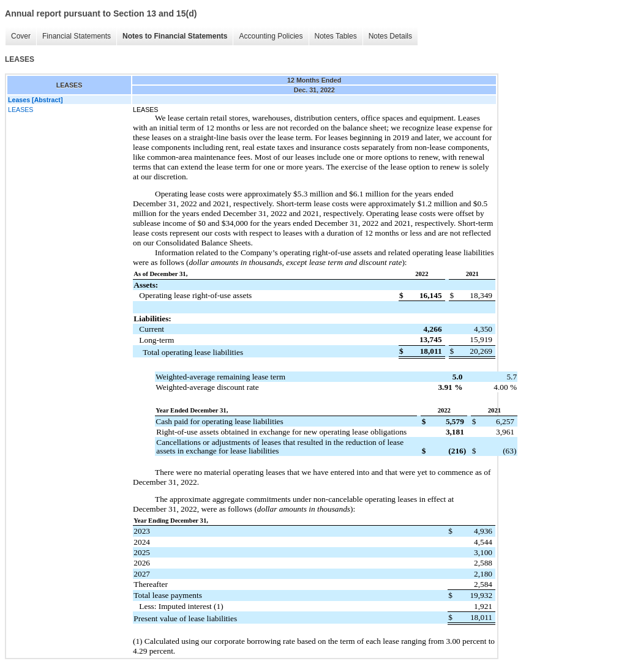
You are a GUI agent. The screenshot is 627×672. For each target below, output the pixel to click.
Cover (21, 36)
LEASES (21, 110)
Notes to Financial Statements (175, 36)
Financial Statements (77, 36)
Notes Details (390, 36)
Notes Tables (336, 36)
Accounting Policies (271, 36)
